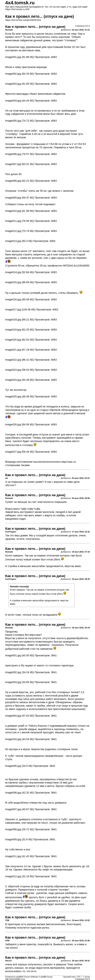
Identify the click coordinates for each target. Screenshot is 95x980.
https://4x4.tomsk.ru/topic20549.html (23, 20)
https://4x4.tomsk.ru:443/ (17, 9)
